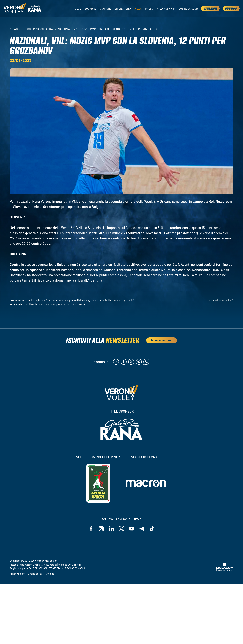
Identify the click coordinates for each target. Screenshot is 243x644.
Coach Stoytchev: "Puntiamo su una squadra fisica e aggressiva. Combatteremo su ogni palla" (80, 300)
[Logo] (15, 9)
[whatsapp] (146, 362)
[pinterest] (139, 362)
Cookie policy (35, 574)
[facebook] (124, 362)
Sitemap (50, 574)
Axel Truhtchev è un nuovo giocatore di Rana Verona (55, 304)
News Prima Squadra (38, 29)
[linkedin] (116, 362)
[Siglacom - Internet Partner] (225, 570)
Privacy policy (17, 574)
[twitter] (131, 362)
